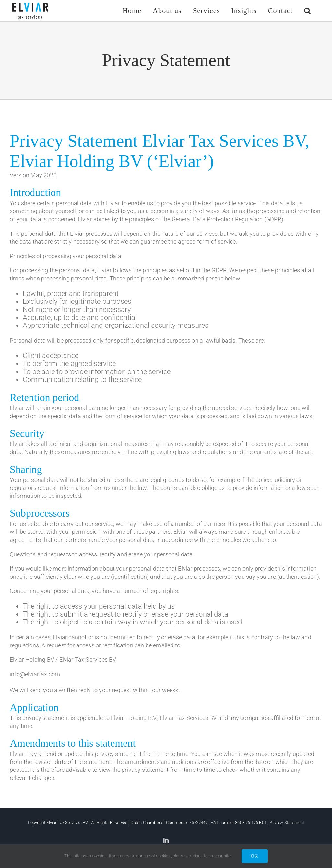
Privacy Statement (287, 822)
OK (255, 856)
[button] (308, 11)
